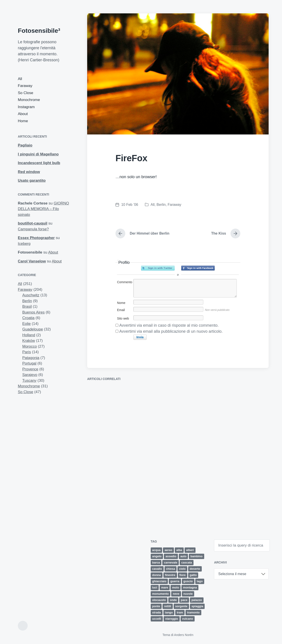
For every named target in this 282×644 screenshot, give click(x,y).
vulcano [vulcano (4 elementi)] (188, 619)
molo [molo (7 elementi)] (176, 587)
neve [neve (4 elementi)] (176, 594)
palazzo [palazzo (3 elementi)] (197, 600)
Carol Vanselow (32, 261)
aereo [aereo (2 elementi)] (168, 550)
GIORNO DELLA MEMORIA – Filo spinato (43, 209)
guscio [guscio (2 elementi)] (188, 581)
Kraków (29, 341)
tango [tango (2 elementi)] (169, 612)
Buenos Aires (33, 312)
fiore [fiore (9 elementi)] (183, 575)
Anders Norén (184, 635)
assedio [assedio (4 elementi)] (171, 556)
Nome (121, 303)
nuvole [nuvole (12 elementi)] (188, 594)
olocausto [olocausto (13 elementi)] (159, 600)
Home (23, 121)
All (20, 79)
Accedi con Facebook (198, 268)
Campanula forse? (33, 229)
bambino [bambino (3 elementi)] (196, 556)
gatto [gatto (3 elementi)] (193, 575)
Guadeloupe (33, 329)
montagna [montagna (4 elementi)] (190, 587)
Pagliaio (25, 145)
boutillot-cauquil (33, 223)
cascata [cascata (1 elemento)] (187, 562)
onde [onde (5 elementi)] (173, 600)
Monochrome (29, 100)
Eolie (27, 324)
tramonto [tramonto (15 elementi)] (193, 612)
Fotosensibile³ (39, 31)
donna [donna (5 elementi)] (157, 575)
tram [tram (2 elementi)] (180, 612)
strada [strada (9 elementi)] (157, 612)
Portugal (29, 363)
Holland (29, 335)
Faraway (25, 86)
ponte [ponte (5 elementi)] (156, 606)
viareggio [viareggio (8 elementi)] (172, 619)
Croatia (28, 318)
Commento (125, 282)
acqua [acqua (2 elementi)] (156, 550)
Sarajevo (30, 375)
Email (121, 310)
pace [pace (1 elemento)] (184, 600)
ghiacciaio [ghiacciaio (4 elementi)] (159, 581)
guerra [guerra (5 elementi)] (175, 581)
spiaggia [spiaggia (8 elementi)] (197, 606)
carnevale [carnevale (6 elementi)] (171, 562)
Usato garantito (32, 181)
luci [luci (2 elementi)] (155, 587)
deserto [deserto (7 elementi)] (195, 569)
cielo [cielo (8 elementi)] (182, 569)
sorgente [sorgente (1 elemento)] (181, 606)
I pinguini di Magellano (38, 154)
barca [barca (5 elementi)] (156, 562)
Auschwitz (31, 295)
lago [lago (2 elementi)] (200, 581)
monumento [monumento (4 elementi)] (161, 594)
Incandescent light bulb (39, 163)
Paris (27, 352)
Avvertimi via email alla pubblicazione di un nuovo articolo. (171, 331)
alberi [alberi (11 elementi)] (190, 550)
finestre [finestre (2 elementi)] (170, 575)
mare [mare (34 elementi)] (165, 587)
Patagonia (31, 358)
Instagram (26, 107)
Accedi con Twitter (158, 268)
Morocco (30, 346)
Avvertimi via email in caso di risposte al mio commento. (169, 325)
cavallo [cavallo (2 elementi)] (157, 569)
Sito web (123, 318)
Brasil (27, 307)
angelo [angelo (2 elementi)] (157, 556)
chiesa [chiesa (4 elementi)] (171, 569)
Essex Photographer (36, 238)
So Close (26, 93)
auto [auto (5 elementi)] (183, 556)
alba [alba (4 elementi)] (179, 550)
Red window (29, 172)
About (23, 114)
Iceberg (24, 244)
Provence (30, 369)
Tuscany (29, 381)
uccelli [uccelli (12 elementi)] (157, 619)
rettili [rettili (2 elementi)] (168, 606)
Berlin (27, 301)
